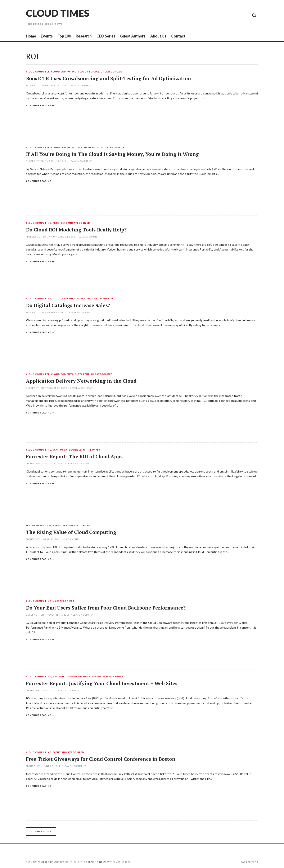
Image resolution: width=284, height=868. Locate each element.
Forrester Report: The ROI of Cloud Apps (74, 457)
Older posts (41, 832)
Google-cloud (63, 299)
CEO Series (106, 36)
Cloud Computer (38, 72)
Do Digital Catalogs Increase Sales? (68, 305)
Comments (72, 539)
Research (84, 36)
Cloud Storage (89, 72)
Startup (84, 374)
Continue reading (39, 105)
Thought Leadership (67, 677)
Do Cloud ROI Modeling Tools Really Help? (76, 230)
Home (31, 36)
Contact (178, 36)
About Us (158, 36)
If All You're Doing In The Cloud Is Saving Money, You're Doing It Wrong (112, 154)
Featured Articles (91, 147)
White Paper (92, 450)
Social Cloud (84, 299)
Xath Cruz (33, 85)
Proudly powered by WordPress (47, 862)
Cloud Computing (64, 72)
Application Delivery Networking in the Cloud (81, 381)
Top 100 (64, 36)
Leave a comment (81, 85)
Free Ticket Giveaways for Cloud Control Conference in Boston (101, 759)
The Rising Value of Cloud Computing (71, 532)
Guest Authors (133, 36)
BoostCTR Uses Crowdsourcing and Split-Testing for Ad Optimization (109, 78)
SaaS (56, 450)
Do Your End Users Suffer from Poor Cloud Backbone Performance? (106, 608)
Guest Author (35, 161)
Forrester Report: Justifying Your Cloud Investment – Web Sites (102, 683)
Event (57, 752)
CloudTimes (33, 464)
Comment (74, 690)
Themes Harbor (121, 862)
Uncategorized (112, 72)
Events (47, 36)
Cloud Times (58, 13)
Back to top (249, 862)
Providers (60, 223)
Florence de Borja (38, 237)
